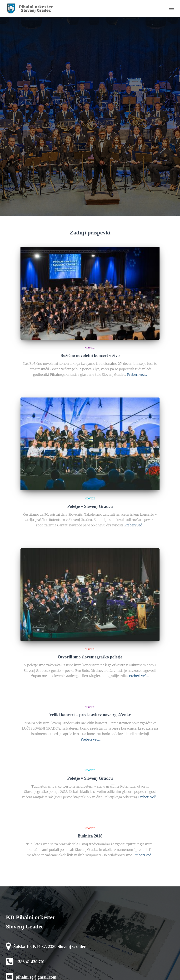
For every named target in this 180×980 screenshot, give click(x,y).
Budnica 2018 (90, 836)
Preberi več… (137, 375)
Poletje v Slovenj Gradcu (90, 506)
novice (90, 348)
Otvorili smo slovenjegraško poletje (90, 657)
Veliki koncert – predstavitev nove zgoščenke (90, 715)
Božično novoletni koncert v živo (90, 355)
